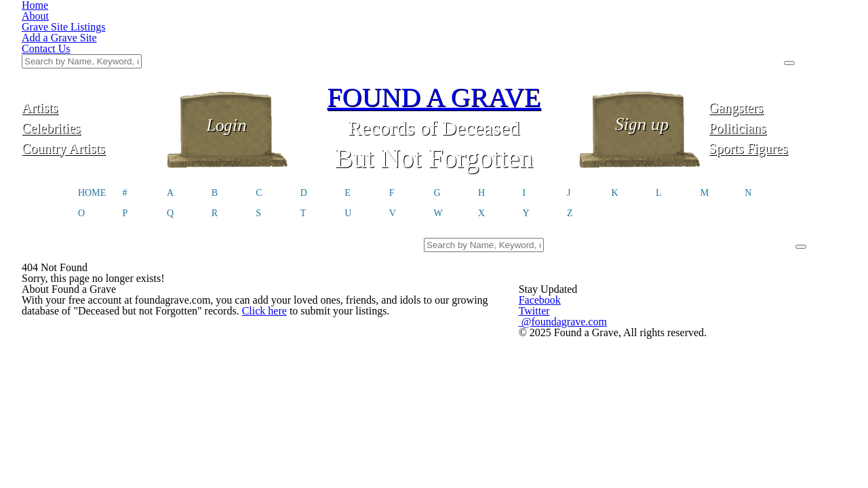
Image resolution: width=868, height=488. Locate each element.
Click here (160, 344)
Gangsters (716, 39)
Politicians (717, 59)
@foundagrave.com (634, 320)
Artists (152, 39)
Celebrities (152, 59)
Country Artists (151, 80)
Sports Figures (716, 80)
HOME (178, 132)
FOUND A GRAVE (434, 29)
